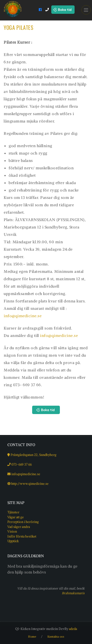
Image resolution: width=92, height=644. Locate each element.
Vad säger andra (19, 527)
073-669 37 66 (21, 464)
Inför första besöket (22, 536)
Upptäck (13, 541)
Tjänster (13, 512)
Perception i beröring (23, 522)
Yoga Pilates (19, 27)
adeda (73, 629)
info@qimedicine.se (23, 316)
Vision (12, 531)
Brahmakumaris (73, 593)
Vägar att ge (16, 517)
